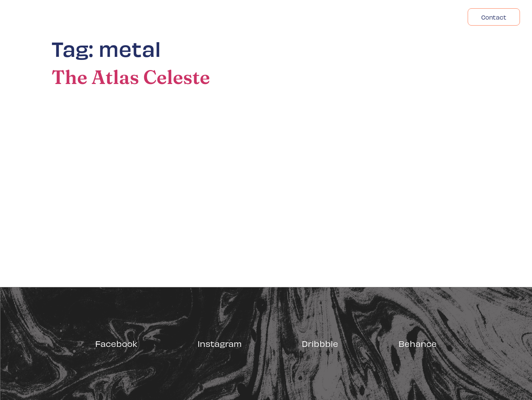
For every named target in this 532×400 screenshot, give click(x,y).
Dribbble (320, 343)
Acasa (341, 17)
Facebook (116, 343)
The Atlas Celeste (131, 77)
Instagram (220, 343)
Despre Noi (384, 17)
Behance (418, 343)
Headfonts (435, 17)
